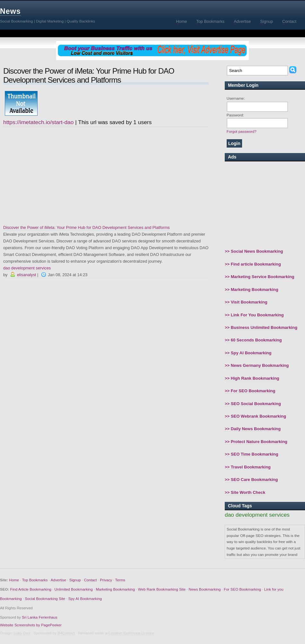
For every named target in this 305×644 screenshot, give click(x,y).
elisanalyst (27, 275)
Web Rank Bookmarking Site (162, 589)
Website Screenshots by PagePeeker (31, 625)
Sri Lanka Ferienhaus (39, 617)
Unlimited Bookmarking (74, 589)
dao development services (27, 268)
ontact (289, 22)
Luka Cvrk (22, 633)
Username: (236, 98)
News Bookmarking (205, 589)
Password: (235, 115)
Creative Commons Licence (131, 633)
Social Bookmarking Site (45, 599)
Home (14, 580)
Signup (75, 580)
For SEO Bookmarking (242, 589)
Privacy (106, 580)
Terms (120, 580)
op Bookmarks (210, 22)
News (10, 11)
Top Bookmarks (35, 580)
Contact (90, 580)
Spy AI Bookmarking (85, 599)
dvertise (242, 22)
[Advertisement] (106, 176)
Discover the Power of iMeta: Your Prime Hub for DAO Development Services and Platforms (87, 227)
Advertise (58, 580)
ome (181, 22)
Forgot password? (242, 131)
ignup (266, 22)
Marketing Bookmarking (115, 589)
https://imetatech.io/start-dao (38, 122)
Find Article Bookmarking (31, 589)
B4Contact (66, 633)
